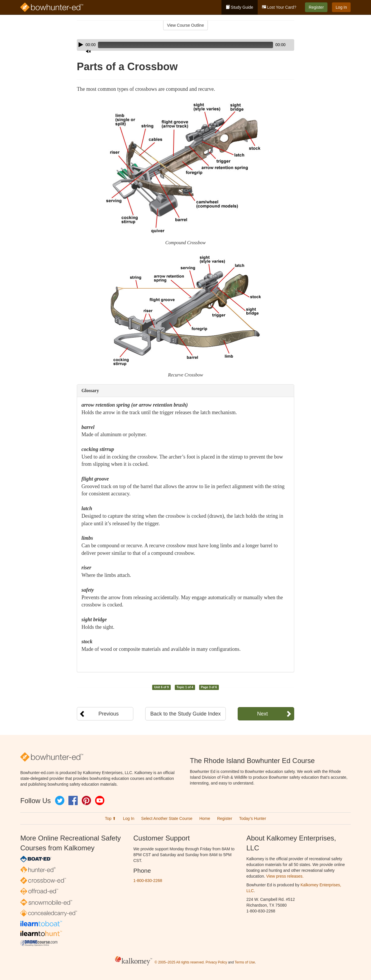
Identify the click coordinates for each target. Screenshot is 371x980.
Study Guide (240, 7)
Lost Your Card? (279, 7)
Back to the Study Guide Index (185, 714)
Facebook (73, 800)
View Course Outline (185, 25)
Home (205, 818)
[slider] (177, 45)
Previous (108, 714)
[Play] (81, 45)
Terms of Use (245, 963)
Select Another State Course (167, 818)
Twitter (60, 800)
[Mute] (274, 45)
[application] (185, 45)
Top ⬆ (110, 818)
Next (262, 714)
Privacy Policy (216, 963)
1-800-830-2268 (148, 881)
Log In (341, 7)
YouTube (100, 800)
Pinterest (86, 800)
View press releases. (285, 876)
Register (316, 7)
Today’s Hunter (253, 818)
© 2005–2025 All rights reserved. (180, 963)
